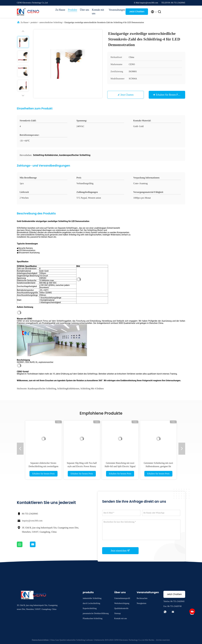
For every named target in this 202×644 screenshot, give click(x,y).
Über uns (84, 10)
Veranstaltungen (116, 10)
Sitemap (117, 613)
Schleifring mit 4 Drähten (92, 389)
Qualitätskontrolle (121, 608)
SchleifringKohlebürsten (68, 389)
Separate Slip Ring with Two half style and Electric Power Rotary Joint (82, 466)
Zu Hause (60, 10)
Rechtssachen (142, 598)
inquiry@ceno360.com (32, 521)
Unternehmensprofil (122, 598)
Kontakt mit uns (98, 12)
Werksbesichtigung (122, 603)
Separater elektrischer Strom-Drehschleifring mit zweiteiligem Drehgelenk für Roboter (43, 466)
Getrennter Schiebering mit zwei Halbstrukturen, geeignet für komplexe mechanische (158, 466)
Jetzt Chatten (137, 12)
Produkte (72, 10)
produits (34, 22)
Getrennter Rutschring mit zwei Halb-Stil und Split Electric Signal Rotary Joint (120, 466)
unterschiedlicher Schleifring (51, 22)
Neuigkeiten (141, 603)
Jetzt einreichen (120, 551)
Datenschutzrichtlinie (40, 640)
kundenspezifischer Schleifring (42, 389)
